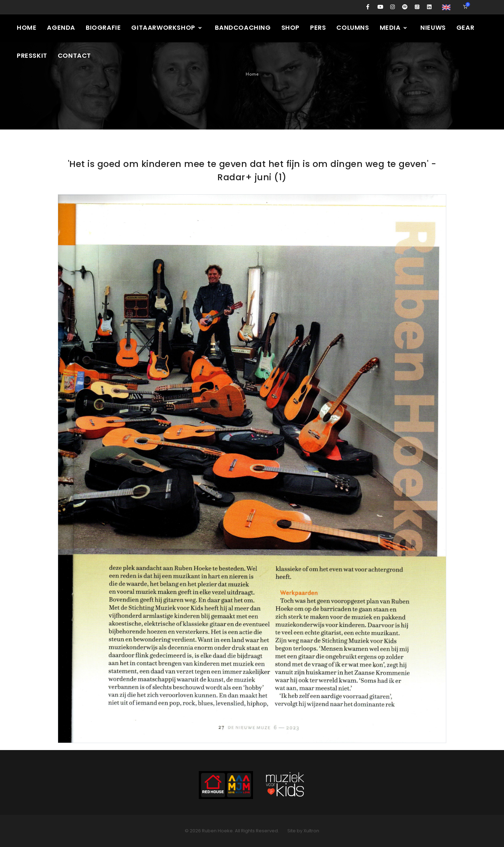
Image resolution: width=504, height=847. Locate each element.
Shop (290, 27)
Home (27, 27)
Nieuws (433, 27)
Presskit (32, 55)
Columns (353, 27)
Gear (465, 27)
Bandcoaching (243, 27)
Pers (318, 27)
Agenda (61, 27)
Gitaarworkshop (167, 27)
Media (394, 27)
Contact (74, 55)
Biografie (103, 27)
